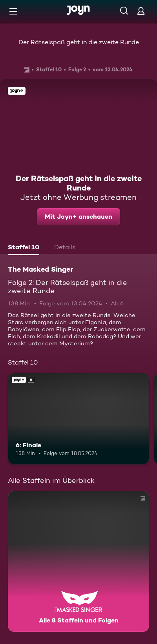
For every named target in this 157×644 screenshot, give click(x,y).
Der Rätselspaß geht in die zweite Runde (79, 42)
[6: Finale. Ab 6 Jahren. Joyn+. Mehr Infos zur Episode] (78, 419)
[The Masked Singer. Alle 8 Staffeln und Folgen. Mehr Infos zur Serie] (78, 561)
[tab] (24, 248)
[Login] (141, 11)
